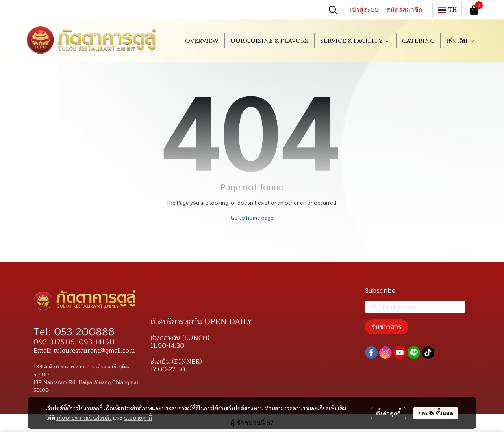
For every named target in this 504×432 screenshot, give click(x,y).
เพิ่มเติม (461, 41)
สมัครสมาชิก (404, 10)
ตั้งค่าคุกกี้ (388, 413)
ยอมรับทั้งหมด (436, 413)
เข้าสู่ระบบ (364, 10)
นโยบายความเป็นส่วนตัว (84, 417)
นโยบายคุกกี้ (138, 417)
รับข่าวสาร (387, 327)
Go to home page (252, 217)
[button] (333, 10)
